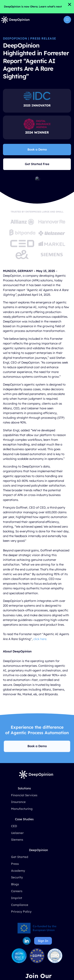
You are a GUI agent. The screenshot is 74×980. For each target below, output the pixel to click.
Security (17, 877)
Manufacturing (22, 809)
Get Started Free (37, 164)
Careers (17, 891)
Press (15, 864)
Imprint (17, 898)
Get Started (20, 857)
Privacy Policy (21, 912)
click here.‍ (40, 639)
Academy (18, 871)
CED (14, 826)
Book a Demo (37, 149)
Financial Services (24, 795)
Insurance (18, 802)
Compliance (20, 905)
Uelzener (17, 833)
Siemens (17, 840)
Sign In (43, 941)
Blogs (15, 884)
